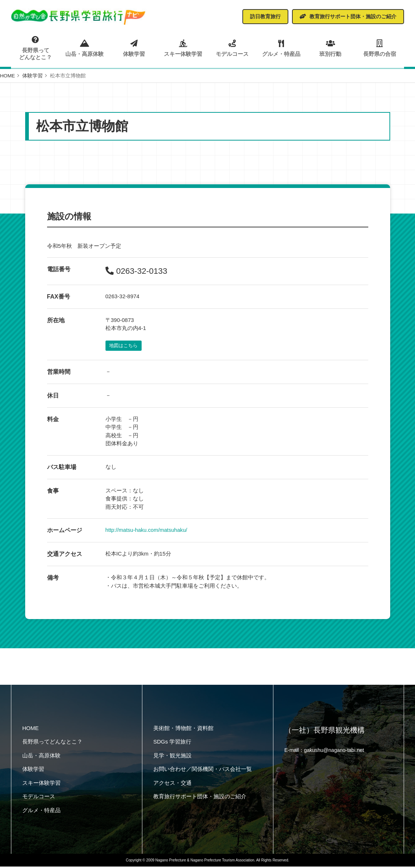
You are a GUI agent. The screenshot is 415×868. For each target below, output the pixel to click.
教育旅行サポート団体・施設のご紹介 (200, 798)
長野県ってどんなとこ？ (36, 48)
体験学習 (134, 48)
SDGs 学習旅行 (172, 743)
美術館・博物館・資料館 (183, 729)
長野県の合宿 (379, 48)
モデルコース (232, 48)
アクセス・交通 (172, 784)
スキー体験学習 (183, 48)
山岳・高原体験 (85, 48)
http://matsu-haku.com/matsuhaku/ (147, 532)
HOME (30, 729)
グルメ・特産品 (281, 48)
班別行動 (331, 48)
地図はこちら (124, 347)
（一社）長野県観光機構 (324, 732)
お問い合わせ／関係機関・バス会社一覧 (203, 771)
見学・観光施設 (172, 757)
